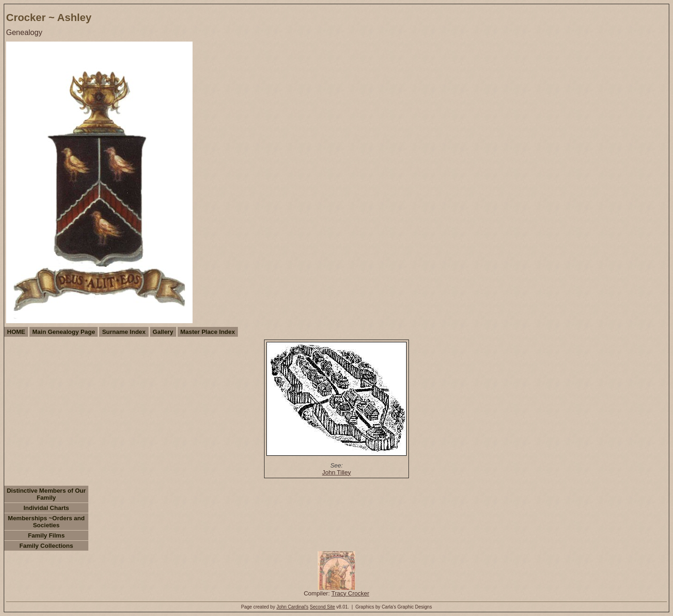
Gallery (163, 332)
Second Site (322, 607)
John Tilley (336, 472)
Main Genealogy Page (64, 332)
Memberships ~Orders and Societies (46, 522)
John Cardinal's (292, 607)
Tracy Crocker (350, 593)
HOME (16, 332)
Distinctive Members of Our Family (46, 494)
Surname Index (124, 332)
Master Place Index (208, 332)
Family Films (47, 535)
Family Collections (47, 546)
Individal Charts (46, 508)
